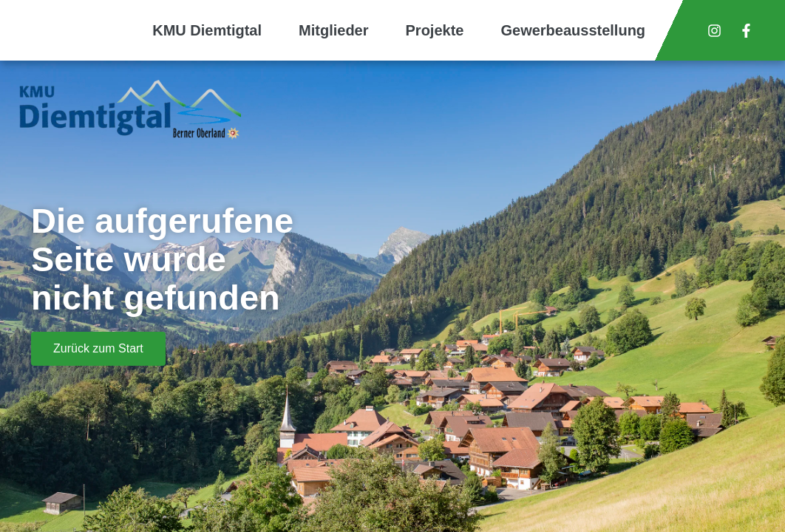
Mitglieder (333, 30)
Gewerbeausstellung (573, 30)
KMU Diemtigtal (207, 30)
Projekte (435, 30)
